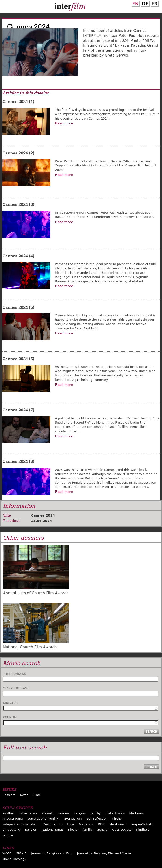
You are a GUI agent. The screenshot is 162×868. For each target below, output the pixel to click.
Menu (6, 8)
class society (122, 830)
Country (10, 717)
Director (10, 703)
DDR (101, 824)
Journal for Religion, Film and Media (104, 853)
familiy (96, 813)
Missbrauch (118, 824)
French (154, 3)
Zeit (46, 824)
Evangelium (73, 819)
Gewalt (47, 813)
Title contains (15, 674)
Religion (80, 813)
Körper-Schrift (142, 824)
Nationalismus (52, 830)
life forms (137, 813)
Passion (63, 813)
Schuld (102, 830)
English (135, 3)
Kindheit (9, 813)
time (71, 824)
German (145, 3)
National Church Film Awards (30, 647)
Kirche (117, 819)
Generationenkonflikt (44, 819)
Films (37, 795)
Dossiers (9, 795)
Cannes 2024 (43, 515)
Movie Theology (14, 859)
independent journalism (20, 824)
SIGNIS (21, 853)
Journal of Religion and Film (52, 853)
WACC (7, 853)
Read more (64, 123)
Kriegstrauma (13, 819)
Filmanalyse (29, 813)
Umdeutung (11, 830)
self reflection (97, 819)
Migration (86, 824)
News (24, 795)
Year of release (16, 688)
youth (58, 824)
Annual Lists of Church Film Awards (36, 593)
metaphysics (115, 813)
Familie (8, 835)
